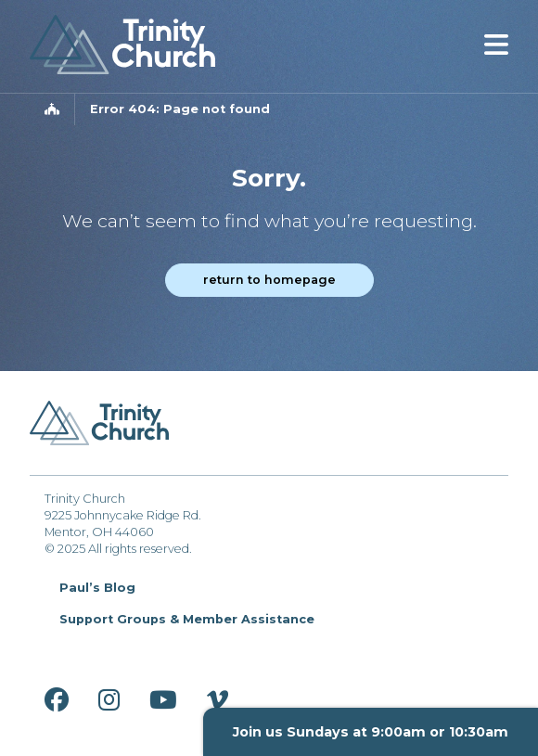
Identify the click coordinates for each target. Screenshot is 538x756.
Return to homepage (269, 280)
